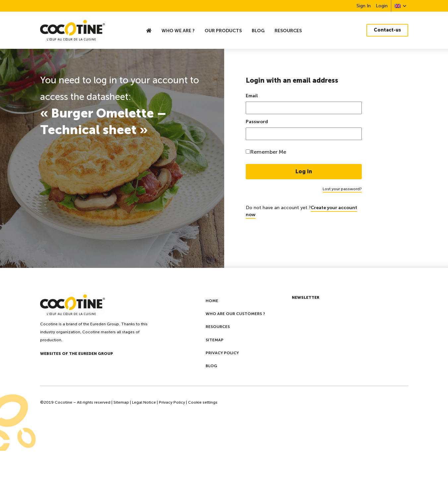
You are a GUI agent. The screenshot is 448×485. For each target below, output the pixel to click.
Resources (288, 31)
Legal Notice (144, 402)
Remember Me (268, 152)
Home (212, 301)
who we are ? (178, 31)
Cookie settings (203, 402)
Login (382, 6)
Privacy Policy (172, 402)
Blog (258, 31)
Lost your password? (342, 189)
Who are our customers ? (235, 314)
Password (257, 122)
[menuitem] (398, 6)
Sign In (364, 6)
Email (252, 96)
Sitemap (215, 340)
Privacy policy (222, 353)
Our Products (223, 31)
